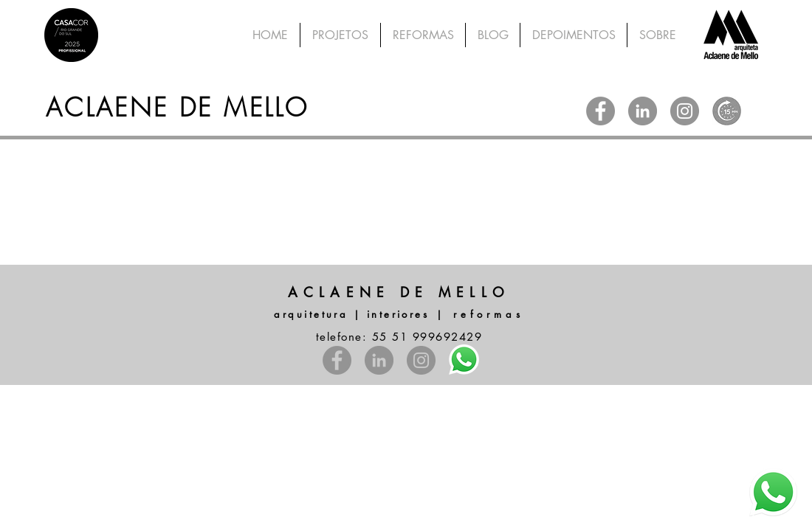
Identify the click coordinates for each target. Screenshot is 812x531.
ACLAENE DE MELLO (177, 107)
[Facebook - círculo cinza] (601, 111)
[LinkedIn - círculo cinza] (643, 111)
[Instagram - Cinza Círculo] (685, 111)
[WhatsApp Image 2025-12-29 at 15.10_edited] (727, 111)
